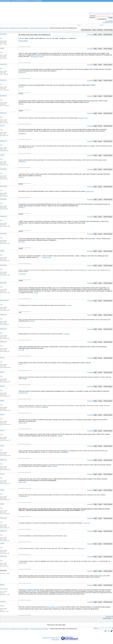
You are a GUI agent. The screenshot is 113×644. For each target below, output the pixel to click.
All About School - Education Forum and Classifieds (14, 28)
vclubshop (54, 466)
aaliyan (2, 48)
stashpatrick (22, 133)
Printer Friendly (108, 30)
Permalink (90, 34)
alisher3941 (3, 186)
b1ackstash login (23, 393)
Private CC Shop (83, 118)
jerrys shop (22, 242)
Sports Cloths (107, 618)
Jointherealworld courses (37, 57)
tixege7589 (3, 34)
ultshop (25, 378)
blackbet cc (22, 207)
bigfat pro (21, 87)
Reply (94, 30)
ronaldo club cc (90, 191)
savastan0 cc (64, 452)
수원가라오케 (86, 523)
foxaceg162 (3, 80)
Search (102, 25)
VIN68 (65, 536)
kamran (2, 358)
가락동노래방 (81, 548)
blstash (36, 293)
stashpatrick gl (22, 274)
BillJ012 (2, 585)
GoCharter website (31, 591)
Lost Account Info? (108, 22)
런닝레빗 (69, 305)
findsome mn (22, 72)
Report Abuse (55, 640)
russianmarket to (24, 496)
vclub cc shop (22, 482)
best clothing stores (53, 607)
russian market (23, 423)
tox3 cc (21, 224)
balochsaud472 (4, 300)
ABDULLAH (4, 113)
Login (111, 18)
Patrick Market (23, 41)
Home (79, 25)
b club (20, 364)
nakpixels (3, 602)
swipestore (45, 407)
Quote (100, 34)
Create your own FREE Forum (51, 638)
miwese (2, 126)
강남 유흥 (21, 350)
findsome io (30, 147)
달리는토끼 (32, 321)
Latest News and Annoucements (39, 28)
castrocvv (21, 177)
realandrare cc (23, 161)
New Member (109, 21)
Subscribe (100, 30)
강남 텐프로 (66, 334)
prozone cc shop (46, 257)
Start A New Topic (86, 30)
